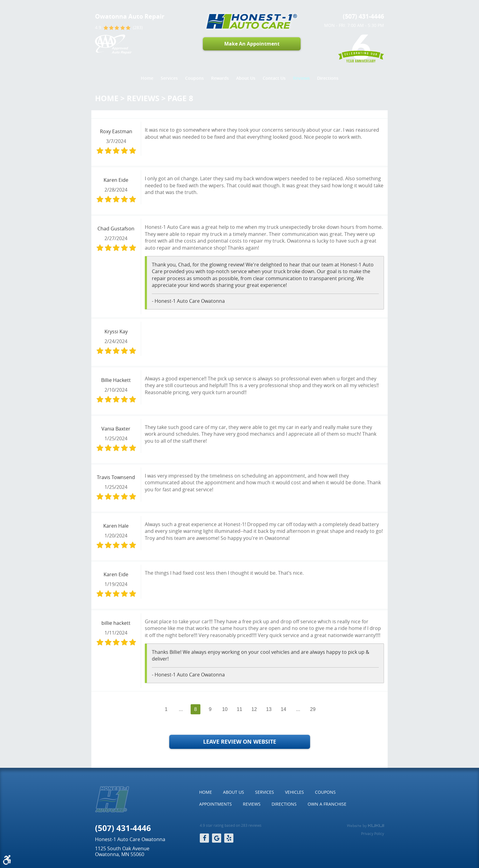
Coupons (194, 78)
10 (225, 709)
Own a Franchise (327, 804)
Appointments (216, 804)
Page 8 (180, 98)
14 (283, 709)
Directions (328, 78)
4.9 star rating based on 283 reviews (231, 825)
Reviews (301, 78)
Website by (365, 826)
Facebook (204, 838)
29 (313, 709)
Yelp (229, 838)
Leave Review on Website (240, 742)
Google (217, 838)
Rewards (220, 78)
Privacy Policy (373, 833)
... (181, 709)
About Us (246, 78)
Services (169, 78)
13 (269, 709)
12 (254, 709)
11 (239, 709)
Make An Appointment (252, 44)
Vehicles (294, 792)
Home (147, 78)
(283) (138, 27)
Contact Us (274, 78)
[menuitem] (147, 78)
